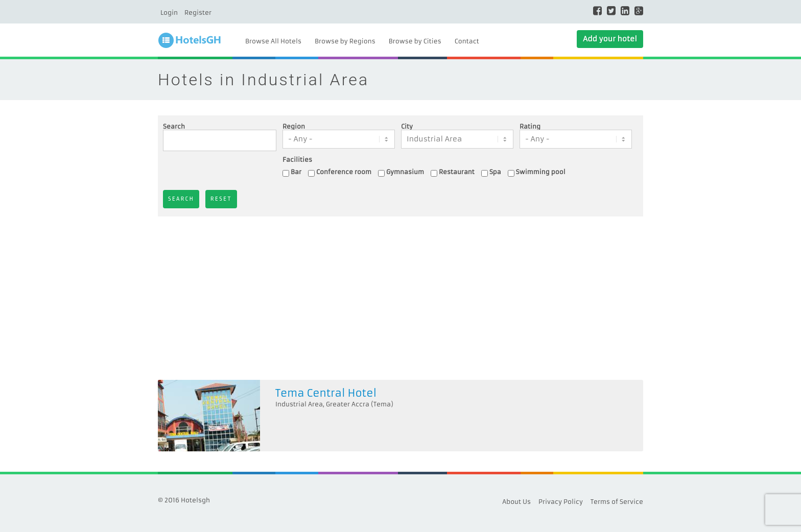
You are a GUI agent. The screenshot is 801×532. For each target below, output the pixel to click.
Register (198, 13)
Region (294, 127)
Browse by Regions (345, 41)
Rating (530, 127)
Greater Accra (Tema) (360, 404)
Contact (467, 41)
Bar (296, 172)
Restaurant (457, 172)
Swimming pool (541, 172)
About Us (516, 502)
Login (169, 13)
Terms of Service (617, 502)
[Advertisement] (400, 298)
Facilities (297, 160)
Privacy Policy (561, 502)
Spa (495, 172)
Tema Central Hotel (326, 393)
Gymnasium (405, 172)
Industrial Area (299, 404)
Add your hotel (610, 39)
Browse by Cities (415, 41)
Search (174, 127)
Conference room (344, 172)
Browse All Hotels (273, 41)
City (407, 127)
